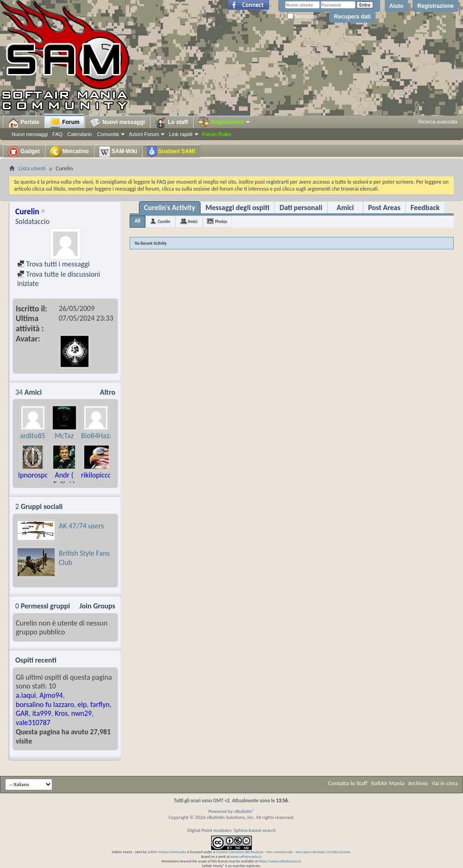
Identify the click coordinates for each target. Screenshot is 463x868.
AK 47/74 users (81, 526)
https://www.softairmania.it (280, 861)
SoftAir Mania (388, 783)
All (138, 221)
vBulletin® (244, 811)
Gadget (24, 152)
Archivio (418, 783)
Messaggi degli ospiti (238, 208)
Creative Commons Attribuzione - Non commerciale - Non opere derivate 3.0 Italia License (283, 852)
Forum (65, 123)
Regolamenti (225, 122)
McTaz (64, 436)
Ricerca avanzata (438, 122)
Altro (108, 392)
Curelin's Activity (170, 208)
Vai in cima (445, 783)
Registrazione (435, 6)
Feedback (425, 208)
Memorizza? (304, 16)
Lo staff (172, 123)
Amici (345, 208)
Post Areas (384, 208)
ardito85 (33, 436)
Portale (24, 123)
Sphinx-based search (255, 830)
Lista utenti (32, 168)
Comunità (108, 134)
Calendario (79, 134)
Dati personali (301, 208)
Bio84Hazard (100, 436)
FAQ (57, 134)
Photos (221, 221)
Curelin (164, 221)
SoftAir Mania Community (167, 852)
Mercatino (69, 152)
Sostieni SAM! (171, 152)
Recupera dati (352, 17)
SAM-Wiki (118, 152)
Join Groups (97, 606)
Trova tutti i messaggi (53, 264)
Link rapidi (181, 134)
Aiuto (397, 6)
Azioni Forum (144, 134)
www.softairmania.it (246, 856)
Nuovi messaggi (30, 134)
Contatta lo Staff (348, 783)
